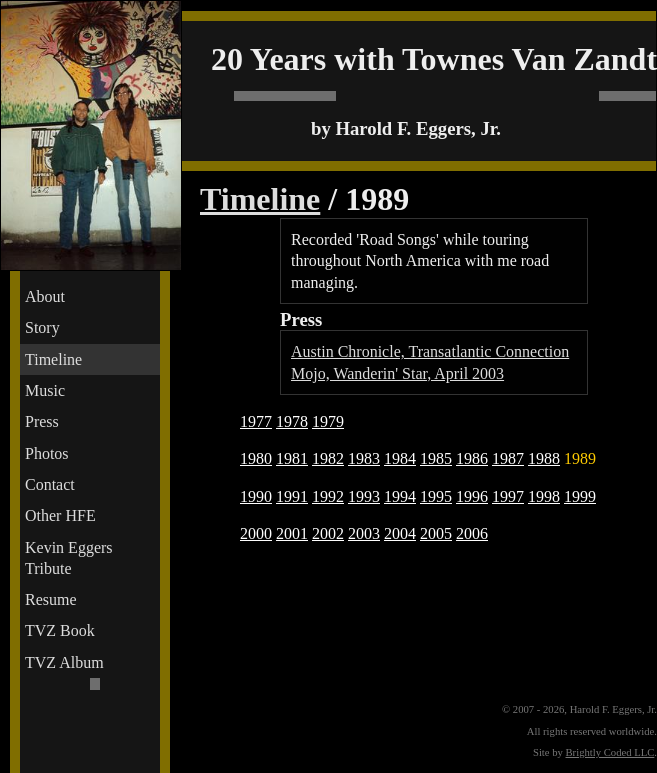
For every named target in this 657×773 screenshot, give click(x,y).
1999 (580, 496)
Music (45, 390)
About (45, 296)
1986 (472, 458)
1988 (544, 458)
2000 (256, 533)
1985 (436, 458)
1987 (508, 458)
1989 (580, 458)
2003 (364, 533)
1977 (256, 421)
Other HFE (60, 515)
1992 (328, 496)
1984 (400, 458)
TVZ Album (64, 662)
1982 (328, 458)
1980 (256, 458)
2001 (292, 533)
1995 (436, 496)
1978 (292, 421)
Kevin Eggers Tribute (69, 558)
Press (42, 421)
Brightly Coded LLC (610, 752)
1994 (400, 496)
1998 (544, 496)
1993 (364, 496)
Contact (50, 484)
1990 (256, 496)
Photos (47, 453)
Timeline (53, 359)
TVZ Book (60, 630)
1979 (328, 421)
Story (42, 327)
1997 (508, 496)
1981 (292, 458)
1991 (292, 496)
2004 (400, 533)
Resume (51, 599)
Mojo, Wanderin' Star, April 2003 (397, 373)
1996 (472, 496)
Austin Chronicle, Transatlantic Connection (430, 351)
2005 (436, 533)
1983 (364, 458)
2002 (328, 533)
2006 (472, 533)
